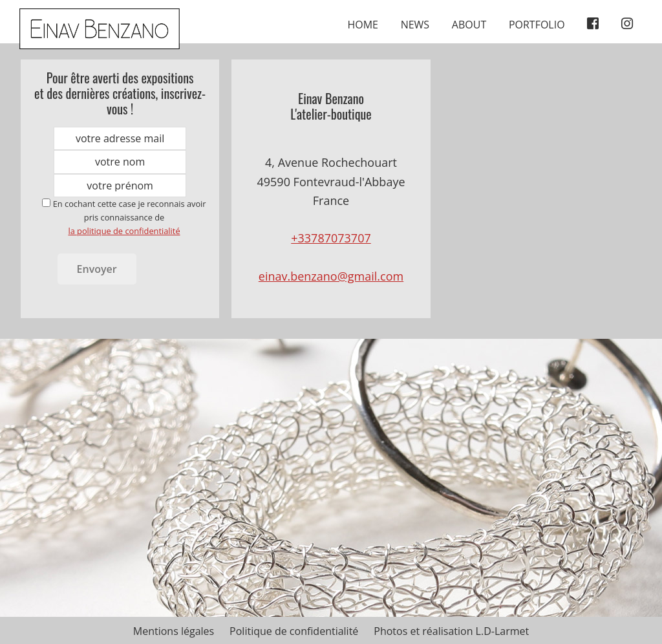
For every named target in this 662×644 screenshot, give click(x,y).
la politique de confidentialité (124, 231)
